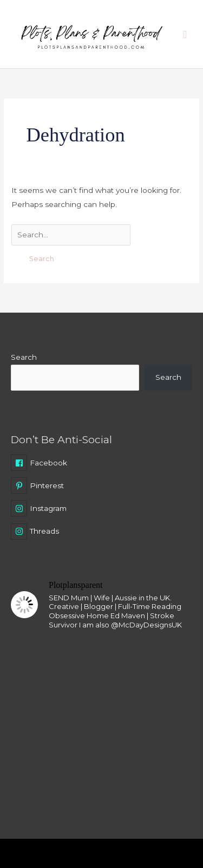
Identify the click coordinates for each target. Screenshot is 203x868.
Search (24, 357)
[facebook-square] (101, 465)
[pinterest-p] (101, 488)
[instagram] (101, 510)
